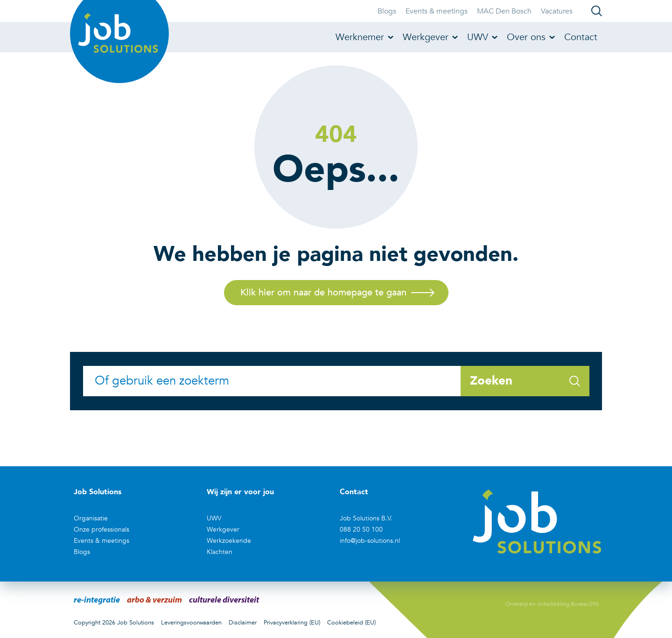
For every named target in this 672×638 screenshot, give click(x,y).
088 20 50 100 (361, 529)
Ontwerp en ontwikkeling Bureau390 (552, 604)
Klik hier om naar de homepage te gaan (323, 292)
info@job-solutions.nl (370, 541)
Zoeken (525, 381)
